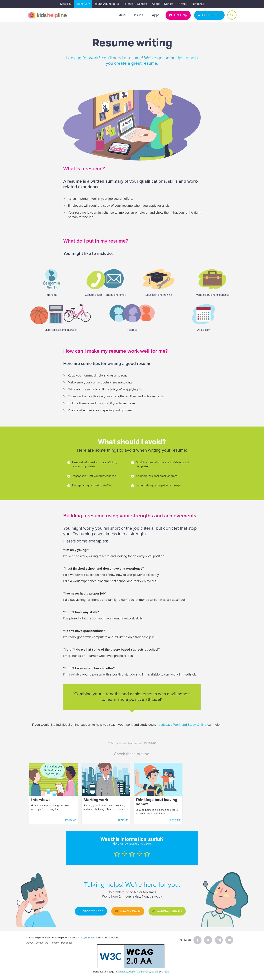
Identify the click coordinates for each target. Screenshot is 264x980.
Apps (156, 15)
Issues (139, 15)
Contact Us (42, 943)
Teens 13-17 (83, 4)
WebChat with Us (170, 911)
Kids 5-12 (66, 4)
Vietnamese (143, 972)
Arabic (132, 972)
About (156, 4)
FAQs (121, 15)
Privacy (182, 4)
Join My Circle (130, 911)
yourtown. (90, 938)
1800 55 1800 (212, 15)
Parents (128, 4)
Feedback (198, 4)
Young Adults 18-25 (107, 4)
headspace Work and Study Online (182, 725)
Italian (155, 972)
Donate (169, 4)
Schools (142, 4)
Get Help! (181, 15)
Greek (165, 972)
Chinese (122, 972)
